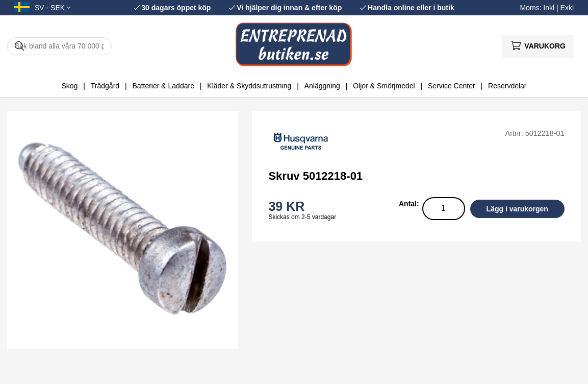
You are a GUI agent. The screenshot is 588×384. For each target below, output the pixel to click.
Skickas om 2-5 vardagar (302, 217)
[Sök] (59, 46)
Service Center (452, 86)
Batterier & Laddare (163, 86)
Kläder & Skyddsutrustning (249, 86)
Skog (69, 86)
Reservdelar (507, 86)
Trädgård (105, 86)
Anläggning (322, 86)
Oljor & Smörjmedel (384, 86)
